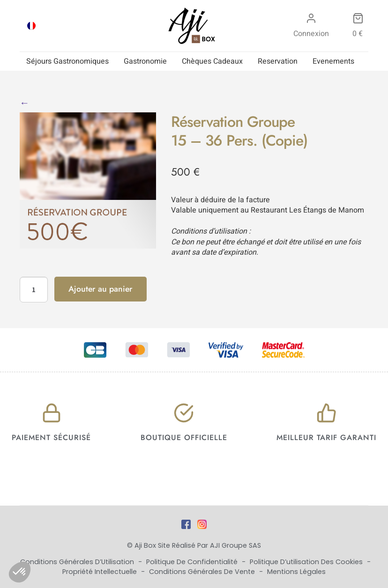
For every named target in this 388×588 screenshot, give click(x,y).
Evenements (333, 61)
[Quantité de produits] (34, 290)
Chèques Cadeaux (212, 61)
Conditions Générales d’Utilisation (78, 562)
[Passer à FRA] (31, 26)
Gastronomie (145, 61)
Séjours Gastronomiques (67, 61)
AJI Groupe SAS (235, 545)
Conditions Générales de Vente (203, 572)
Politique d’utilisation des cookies (307, 562)
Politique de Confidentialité (193, 562)
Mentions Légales (296, 572)
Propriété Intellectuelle (101, 572)
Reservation (278, 61)
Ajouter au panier (101, 289)
